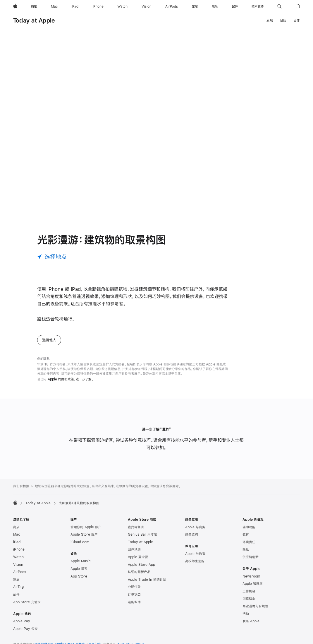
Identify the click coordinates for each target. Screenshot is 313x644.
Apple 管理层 (253, 584)
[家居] (195, 6)
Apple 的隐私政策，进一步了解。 (71, 379)
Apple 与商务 (195, 527)
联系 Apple (251, 621)
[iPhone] (98, 6)
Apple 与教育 (195, 554)
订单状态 (134, 595)
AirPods (20, 572)
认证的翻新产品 (139, 572)
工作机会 (249, 591)
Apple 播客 (79, 569)
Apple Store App (141, 565)
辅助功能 (249, 527)
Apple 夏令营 (138, 557)
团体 (297, 21)
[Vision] (147, 6)
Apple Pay (22, 621)
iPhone (19, 549)
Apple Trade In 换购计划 (147, 580)
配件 (16, 595)
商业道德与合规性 (255, 606)
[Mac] (54, 6)
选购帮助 (134, 602)
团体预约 (134, 549)
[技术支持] (258, 6)
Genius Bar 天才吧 (142, 534)
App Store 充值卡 (27, 602)
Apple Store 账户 (84, 534)
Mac (17, 534)
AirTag (18, 587)
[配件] (235, 6)
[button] (280, 6)
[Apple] (15, 6)
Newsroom (251, 576)
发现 (270, 21)
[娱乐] (215, 6)
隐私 (246, 549)
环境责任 (249, 542)
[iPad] (75, 6)
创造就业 (249, 599)
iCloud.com (80, 542)
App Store (79, 576)
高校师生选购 (195, 561)
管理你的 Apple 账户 (86, 527)
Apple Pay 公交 (25, 629)
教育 (246, 534)
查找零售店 (136, 527)
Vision (18, 565)
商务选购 (192, 534)
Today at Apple (34, 20)
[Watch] (122, 6)
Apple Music (81, 561)
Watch (18, 557)
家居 (16, 580)
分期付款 (134, 587)
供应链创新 (251, 557)
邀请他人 (49, 340)
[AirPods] (172, 6)
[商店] (34, 6)
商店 (16, 527)
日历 (283, 21)
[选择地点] (52, 257)
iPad (17, 542)
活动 (246, 614)
